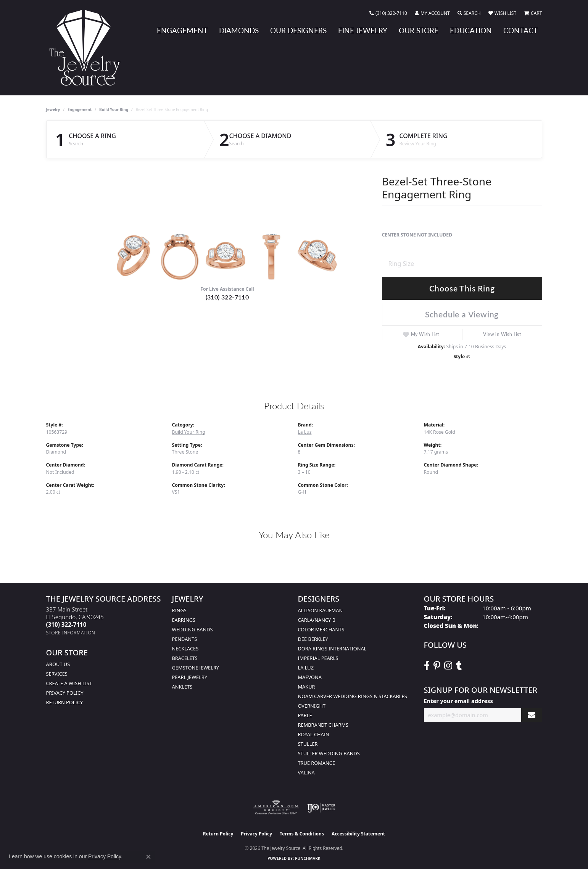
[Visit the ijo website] (321, 808)
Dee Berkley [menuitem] (313, 639)
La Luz (305, 432)
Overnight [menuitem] (312, 706)
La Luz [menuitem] (306, 668)
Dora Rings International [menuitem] (332, 649)
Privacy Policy (65, 693)
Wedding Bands (193, 629)
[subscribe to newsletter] (532, 715)
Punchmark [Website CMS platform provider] (308, 858)
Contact (520, 30)
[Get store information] (71, 633)
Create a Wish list (69, 683)
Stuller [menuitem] (308, 744)
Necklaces (185, 649)
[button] (432, 13)
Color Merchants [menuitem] (321, 629)
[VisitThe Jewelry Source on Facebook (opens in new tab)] (427, 666)
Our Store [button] (419, 30)
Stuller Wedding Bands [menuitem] (329, 753)
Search (76, 144)
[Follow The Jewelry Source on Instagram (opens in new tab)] (448, 666)
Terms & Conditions (302, 834)
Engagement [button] (182, 30)
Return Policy (65, 702)
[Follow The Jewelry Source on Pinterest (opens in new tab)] (437, 666)
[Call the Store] (66, 624)
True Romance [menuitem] (317, 763)
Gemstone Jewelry (196, 668)
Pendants (185, 639)
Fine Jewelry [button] (363, 30)
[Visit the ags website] (276, 808)
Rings (179, 610)
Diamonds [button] (239, 30)
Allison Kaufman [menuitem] (321, 610)
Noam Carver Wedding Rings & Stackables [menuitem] (353, 696)
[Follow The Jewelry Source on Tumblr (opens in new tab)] (459, 666)
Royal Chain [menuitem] (314, 734)
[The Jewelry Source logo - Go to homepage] (88, 48)
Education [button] (471, 30)
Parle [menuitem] (305, 715)
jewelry (53, 109)
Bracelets (185, 658)
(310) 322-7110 (227, 297)
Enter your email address (458, 701)
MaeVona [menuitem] (310, 677)
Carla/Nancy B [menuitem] (317, 620)
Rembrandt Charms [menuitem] (323, 725)
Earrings (184, 620)
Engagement (80, 109)
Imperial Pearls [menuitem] (318, 658)
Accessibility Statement (358, 834)
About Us (58, 664)
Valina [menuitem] (306, 772)
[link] (388, 13)
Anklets (182, 687)
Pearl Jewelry (190, 677)
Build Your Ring (114, 109)
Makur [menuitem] (307, 687)
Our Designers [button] (298, 30)
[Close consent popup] (148, 857)
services (57, 674)
